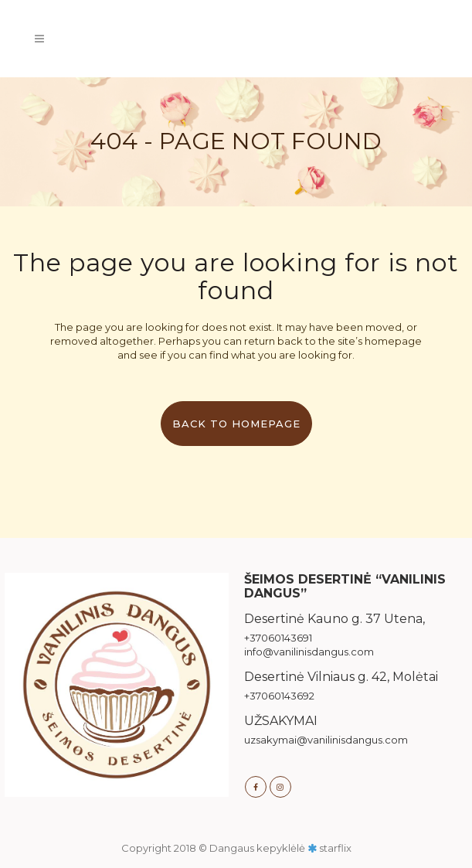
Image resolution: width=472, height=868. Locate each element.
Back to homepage (236, 424)
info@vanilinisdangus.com (309, 652)
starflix (335, 848)
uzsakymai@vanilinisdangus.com (326, 740)
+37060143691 (278, 638)
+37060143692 (279, 696)
